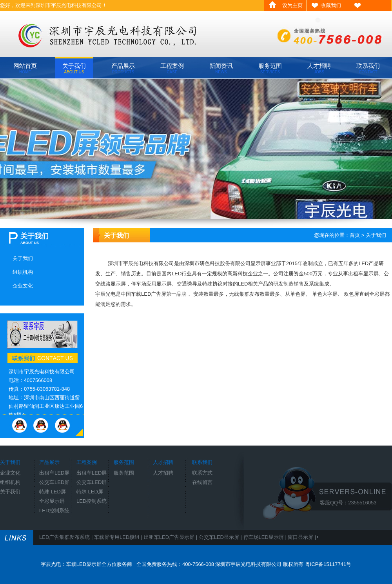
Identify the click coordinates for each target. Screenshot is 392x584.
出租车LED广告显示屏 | (171, 537)
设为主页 (292, 5)
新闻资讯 (221, 68)
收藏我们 (331, 5)
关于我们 (74, 68)
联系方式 (202, 473)
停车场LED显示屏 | (266, 537)
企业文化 (23, 286)
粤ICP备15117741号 (328, 564)
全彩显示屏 (52, 501)
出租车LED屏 (54, 473)
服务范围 (270, 68)
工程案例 (172, 68)
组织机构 (23, 272)
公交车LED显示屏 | (221, 537)
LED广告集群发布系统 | (67, 537)
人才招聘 (319, 68)
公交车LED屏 (54, 482)
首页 (355, 235)
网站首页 (25, 68)
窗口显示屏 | (303, 537)
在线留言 (202, 482)
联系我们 (368, 68)
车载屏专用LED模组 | (119, 537)
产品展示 (123, 68)
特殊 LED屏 (53, 492)
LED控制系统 (54, 510)
